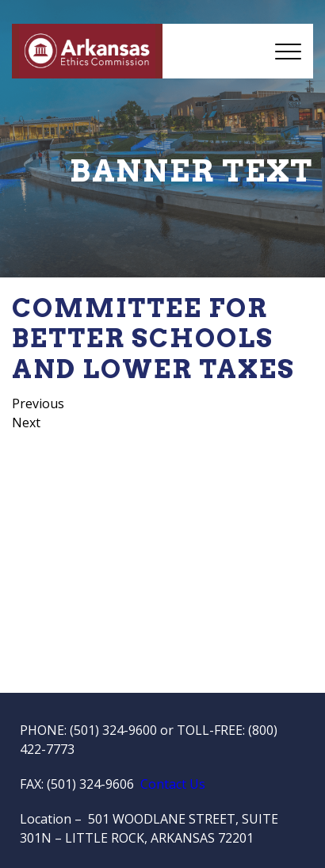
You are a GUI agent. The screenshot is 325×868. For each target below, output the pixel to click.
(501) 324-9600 (113, 730)
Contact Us (173, 784)
